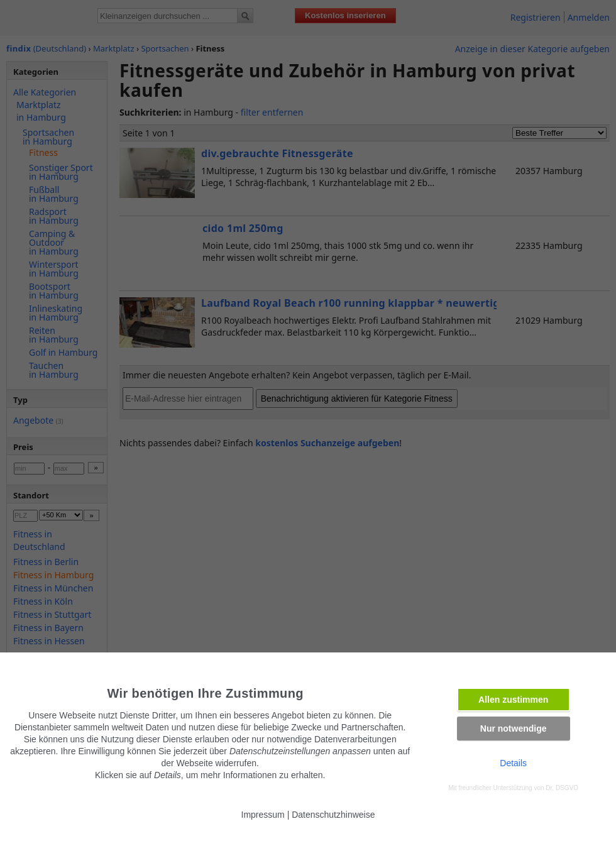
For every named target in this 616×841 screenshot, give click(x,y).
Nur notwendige (514, 728)
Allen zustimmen (513, 700)
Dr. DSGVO (562, 788)
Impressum (263, 815)
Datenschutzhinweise (333, 815)
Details (513, 763)
